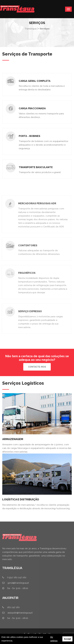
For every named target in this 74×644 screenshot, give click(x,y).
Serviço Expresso (29, 311)
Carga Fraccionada (32, 108)
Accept (67, 639)
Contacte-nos (37, 367)
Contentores (27, 245)
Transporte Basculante (36, 167)
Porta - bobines (29, 136)
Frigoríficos (26, 273)
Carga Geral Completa (34, 81)
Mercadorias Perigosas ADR (36, 203)
